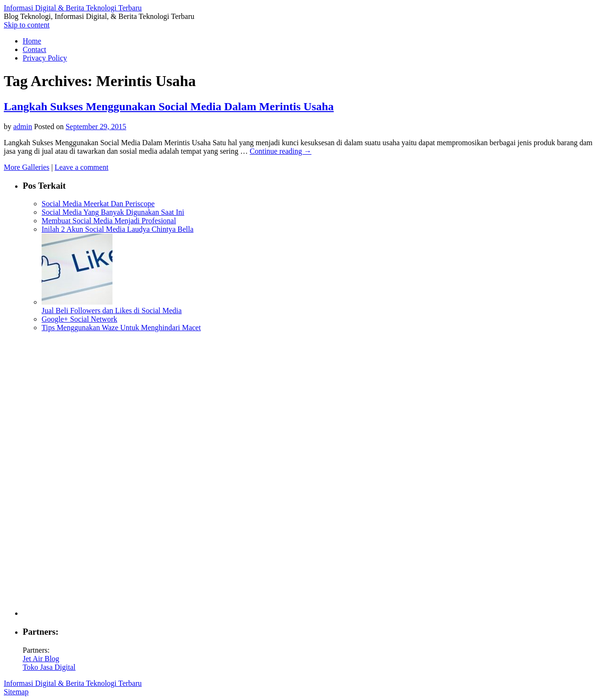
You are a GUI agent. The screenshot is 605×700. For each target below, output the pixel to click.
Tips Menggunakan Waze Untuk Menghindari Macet (121, 328)
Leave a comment (82, 167)
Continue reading (281, 151)
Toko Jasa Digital (49, 667)
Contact (35, 49)
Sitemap (16, 692)
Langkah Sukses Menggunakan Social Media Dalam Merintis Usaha (169, 106)
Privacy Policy (45, 58)
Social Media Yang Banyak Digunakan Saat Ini (113, 212)
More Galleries (26, 167)
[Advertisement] (312, 474)
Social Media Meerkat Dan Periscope (98, 204)
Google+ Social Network (79, 319)
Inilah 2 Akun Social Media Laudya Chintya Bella (117, 229)
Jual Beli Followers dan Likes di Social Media (112, 311)
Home (32, 41)
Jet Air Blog (41, 659)
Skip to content (27, 25)
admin (23, 127)
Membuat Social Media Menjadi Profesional (109, 221)
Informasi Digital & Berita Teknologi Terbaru (73, 8)
